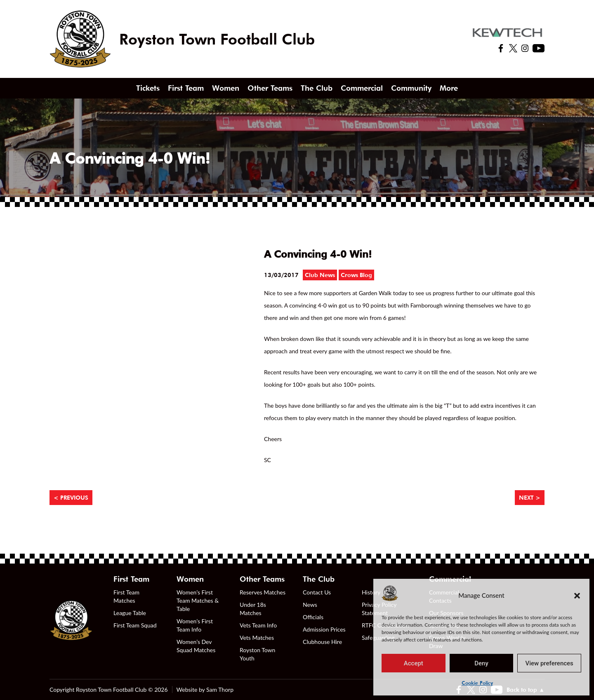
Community (411, 88)
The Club (317, 88)
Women (226, 88)
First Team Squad (135, 625)
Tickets (148, 88)
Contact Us (317, 592)
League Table (130, 613)
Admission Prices (324, 629)
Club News (320, 275)
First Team (186, 88)
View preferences (549, 663)
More (449, 88)
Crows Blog (356, 275)
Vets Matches (257, 638)
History (371, 592)
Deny (481, 663)
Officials (313, 617)
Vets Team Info (258, 625)
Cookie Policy (477, 683)
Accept (414, 663)
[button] (577, 595)
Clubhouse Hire (322, 642)
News (310, 605)
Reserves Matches (263, 592)
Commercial (362, 88)
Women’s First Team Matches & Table (198, 600)
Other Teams (270, 88)
